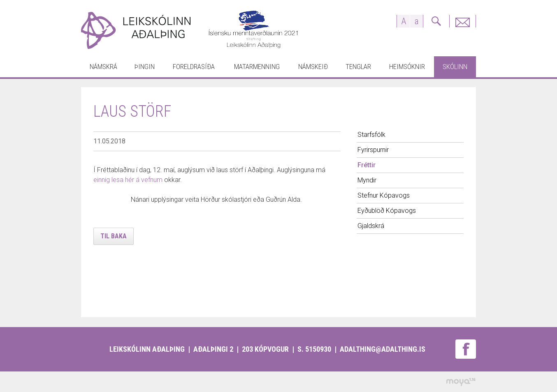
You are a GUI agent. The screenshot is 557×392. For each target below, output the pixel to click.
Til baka (114, 236)
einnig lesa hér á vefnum (128, 180)
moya (461, 382)
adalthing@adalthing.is (383, 349)
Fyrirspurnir (462, 21)
